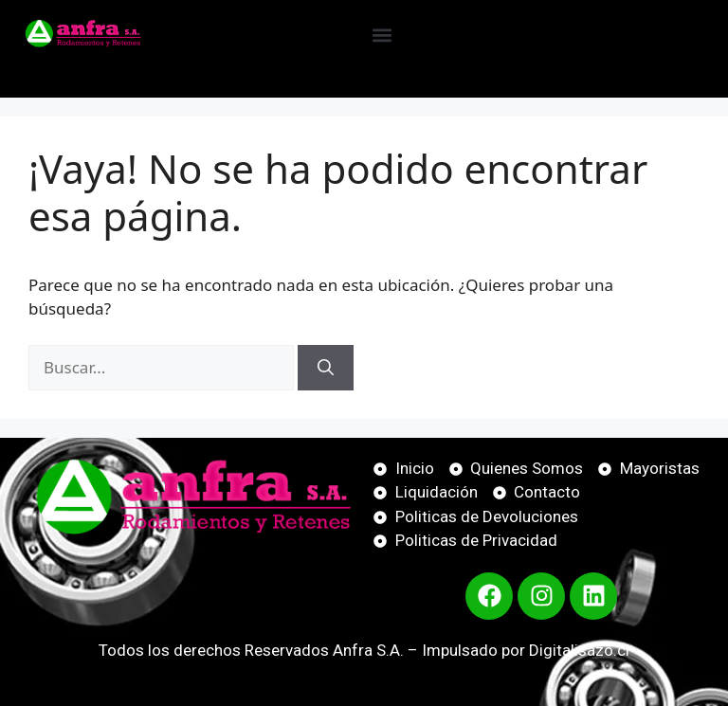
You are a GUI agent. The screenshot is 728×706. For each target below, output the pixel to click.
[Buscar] (326, 368)
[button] (382, 35)
